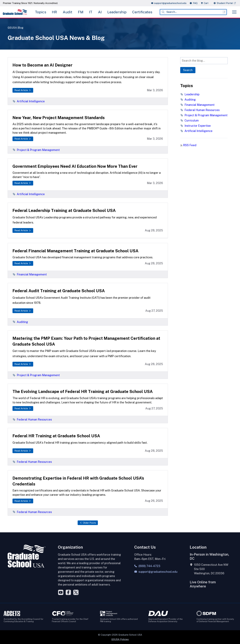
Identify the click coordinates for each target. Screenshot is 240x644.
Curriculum (189, 120)
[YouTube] (61, 592)
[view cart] (206, 3)
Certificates (142, 12)
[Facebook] (68, 592)
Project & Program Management (36, 150)
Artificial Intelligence (29, 101)
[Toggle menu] (234, 12)
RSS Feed (190, 145)
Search (188, 70)
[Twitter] (76, 592)
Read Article (23, 90)
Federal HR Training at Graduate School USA (56, 436)
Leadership (117, 12)
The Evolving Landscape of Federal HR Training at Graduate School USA (83, 391)
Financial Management (30, 274)
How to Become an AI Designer (42, 65)
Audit (68, 12)
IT (91, 12)
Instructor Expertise (195, 126)
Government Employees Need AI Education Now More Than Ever (75, 166)
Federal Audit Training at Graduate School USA (59, 291)
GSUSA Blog (16, 27)
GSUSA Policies (120, 639)
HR (54, 12)
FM (81, 12)
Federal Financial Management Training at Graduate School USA (75, 251)
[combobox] (193, 12)
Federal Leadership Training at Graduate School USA (64, 210)
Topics (41, 12)
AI (100, 12)
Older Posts (88, 523)
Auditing (20, 322)
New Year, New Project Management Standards (59, 118)
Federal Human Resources (32, 419)
